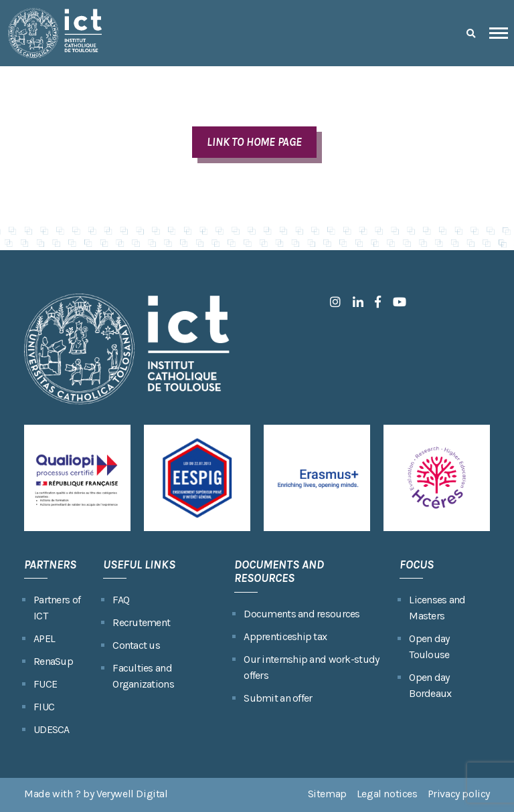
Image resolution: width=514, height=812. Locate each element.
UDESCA (52, 729)
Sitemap (327, 794)
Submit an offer (278, 698)
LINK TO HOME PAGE (254, 142)
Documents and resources (302, 614)
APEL (44, 638)
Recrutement (141, 622)
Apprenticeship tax (285, 636)
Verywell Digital (132, 794)
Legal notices (387, 794)
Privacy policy (459, 794)
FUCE (45, 684)
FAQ (121, 600)
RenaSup (53, 661)
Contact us (136, 645)
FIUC (44, 707)
